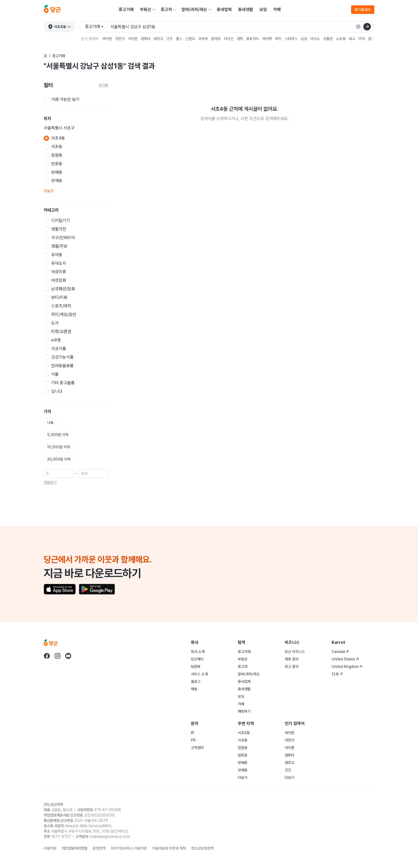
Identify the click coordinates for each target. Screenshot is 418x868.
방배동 (243, 763)
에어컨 (107, 39)
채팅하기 (244, 711)
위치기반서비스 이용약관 (129, 848)
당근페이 (197, 659)
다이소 (315, 39)
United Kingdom (347, 667)
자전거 (120, 39)
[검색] (367, 27)
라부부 (203, 39)
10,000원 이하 (59, 447)
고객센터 (197, 748)
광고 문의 (292, 667)
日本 (337, 674)
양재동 (243, 770)
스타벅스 (291, 39)
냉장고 (158, 39)
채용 (194, 689)
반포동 (243, 755)
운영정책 (99, 848)
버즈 (278, 39)
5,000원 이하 (58, 435)
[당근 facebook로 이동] (47, 656)
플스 (179, 39)
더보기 (49, 191)
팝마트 (216, 39)
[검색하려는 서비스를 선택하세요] (96, 27)
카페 (277, 9)
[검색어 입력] (242, 27)
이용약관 (50, 848)
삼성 (304, 39)
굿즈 (170, 39)
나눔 (50, 422)
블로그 (196, 681)
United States (345, 659)
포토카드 (253, 39)
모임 (263, 9)
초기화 (103, 85)
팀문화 (196, 667)
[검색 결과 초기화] (358, 27)
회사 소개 (198, 652)
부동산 (146, 9)
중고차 (166, 9)
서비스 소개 (199, 674)
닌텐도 (190, 39)
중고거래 (126, 9)
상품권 (328, 39)
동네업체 (224, 9)
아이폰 (133, 39)
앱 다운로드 (363, 10)
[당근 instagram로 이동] (58, 656)
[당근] (52, 10)
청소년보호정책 (202, 848)
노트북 (341, 39)
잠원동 (243, 748)
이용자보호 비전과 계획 (169, 848)
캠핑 (240, 39)
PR (193, 740)
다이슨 (229, 39)
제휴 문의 (292, 659)
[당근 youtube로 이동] (68, 656)
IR (192, 733)
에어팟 (267, 39)
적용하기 (50, 482)
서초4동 (244, 733)
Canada (340, 652)
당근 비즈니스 (295, 652)
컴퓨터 (146, 39)
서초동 (243, 740)
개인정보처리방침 (75, 848)
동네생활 (246, 9)
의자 (361, 39)
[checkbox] (76, 100)
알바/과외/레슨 (194, 9)
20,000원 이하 (59, 459)
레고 (352, 39)
